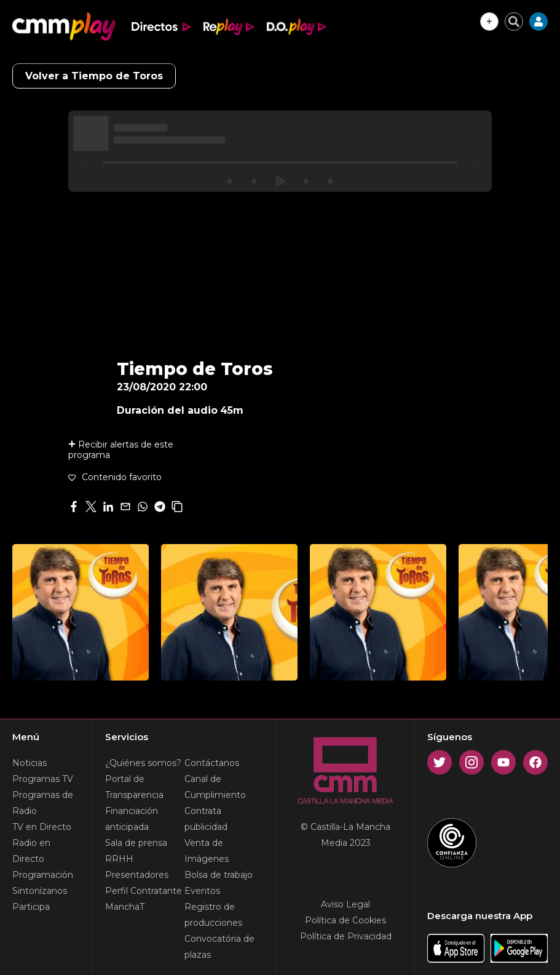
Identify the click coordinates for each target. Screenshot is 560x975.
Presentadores (137, 875)
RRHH (119, 859)
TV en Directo (42, 827)
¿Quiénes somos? (143, 763)
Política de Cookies (345, 920)
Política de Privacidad (346, 936)
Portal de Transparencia (134, 787)
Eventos (202, 891)
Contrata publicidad (206, 819)
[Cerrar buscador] (514, 22)
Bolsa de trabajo (219, 875)
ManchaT (125, 907)
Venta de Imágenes (207, 851)
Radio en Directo (31, 851)
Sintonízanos (40, 891)
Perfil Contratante (144, 891)
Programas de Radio (43, 803)
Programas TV (43, 779)
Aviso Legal (345, 904)
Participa (31, 907)
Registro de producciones (213, 915)
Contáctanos (212, 763)
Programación (43, 875)
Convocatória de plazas (219, 947)
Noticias (30, 763)
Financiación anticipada (132, 819)
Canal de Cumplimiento (215, 787)
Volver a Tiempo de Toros (94, 76)
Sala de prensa (136, 843)
